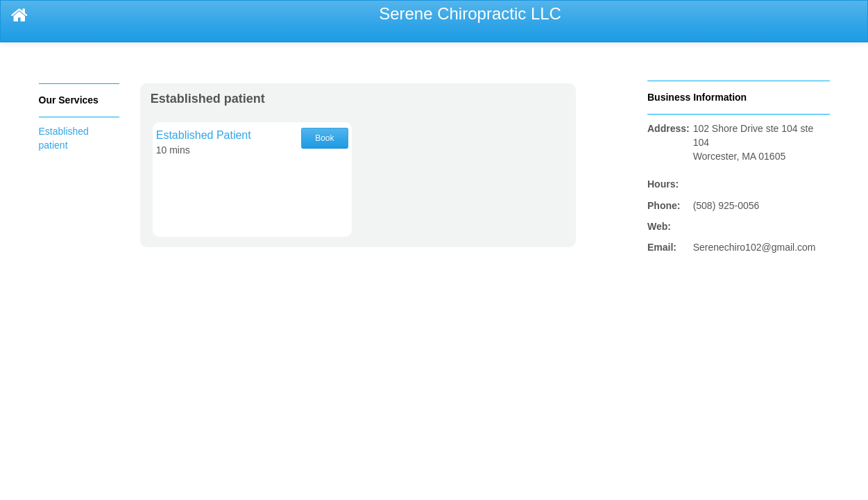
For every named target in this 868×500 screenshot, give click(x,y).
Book (324, 138)
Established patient (208, 99)
